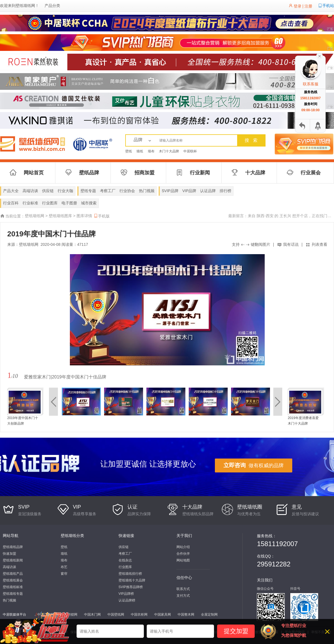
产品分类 (52, 6)
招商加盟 (144, 173)
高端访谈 (30, 191)
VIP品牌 (189, 191)
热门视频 (147, 191)
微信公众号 (265, 589)
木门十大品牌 (169, 151)
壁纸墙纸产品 (13, 574)
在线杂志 (125, 560)
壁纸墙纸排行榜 (130, 574)
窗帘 (64, 574)
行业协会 (127, 191)
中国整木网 (186, 615)
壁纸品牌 (89, 173)
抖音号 (295, 589)
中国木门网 (92, 615)
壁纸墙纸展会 (13, 580)
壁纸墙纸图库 (60, 216)
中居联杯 (190, 151)
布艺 (64, 567)
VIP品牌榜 (126, 594)
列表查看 (320, 244)
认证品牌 (208, 191)
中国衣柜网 (139, 615)
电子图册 (69, 203)
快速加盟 (9, 554)
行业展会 (311, 173)
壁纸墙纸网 (25, 6)
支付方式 (183, 596)
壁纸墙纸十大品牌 (132, 580)
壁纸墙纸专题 (13, 594)
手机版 (102, 216)
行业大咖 (65, 191)
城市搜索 (89, 203)
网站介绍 (183, 547)
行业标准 (30, 203)
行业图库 (50, 203)
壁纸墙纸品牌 (13, 547)
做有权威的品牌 (254, 465)
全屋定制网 (209, 615)
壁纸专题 (88, 191)
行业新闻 (200, 173)
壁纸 (129, 151)
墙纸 (140, 151)
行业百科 (11, 203)
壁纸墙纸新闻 (13, 560)
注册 (308, 6)
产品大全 (11, 191)
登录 (298, 6)
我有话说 (291, 244)
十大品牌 (255, 173)
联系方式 (183, 589)
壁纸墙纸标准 (13, 587)
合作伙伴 (183, 554)
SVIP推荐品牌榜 (131, 587)
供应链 (48, 191)
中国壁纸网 (116, 615)
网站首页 (34, 173)
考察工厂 (108, 191)
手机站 (328, 6)
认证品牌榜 (127, 600)
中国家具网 (163, 615)
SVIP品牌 (170, 191)
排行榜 (225, 191)
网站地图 (183, 560)
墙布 (151, 151)
